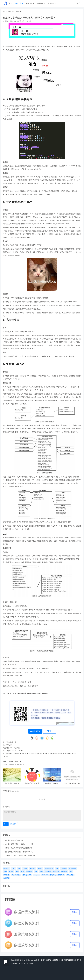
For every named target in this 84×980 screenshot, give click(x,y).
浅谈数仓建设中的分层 (16, 764)
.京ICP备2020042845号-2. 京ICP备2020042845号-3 (63, 960)
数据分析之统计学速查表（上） (12, 783)
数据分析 (30, 3)
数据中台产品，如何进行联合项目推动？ (32, 783)
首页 (11, 3)
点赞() (35, 731)
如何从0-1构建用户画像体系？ (15, 840)
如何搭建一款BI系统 (52, 783)
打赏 (49, 731)
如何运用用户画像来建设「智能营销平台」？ (20, 852)
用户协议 (22, 963)
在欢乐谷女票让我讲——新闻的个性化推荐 (19, 844)
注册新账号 (13, 824)
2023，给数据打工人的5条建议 (72, 783)
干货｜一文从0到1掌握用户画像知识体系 (18, 848)
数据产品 (19, 3)
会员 (79, 3)
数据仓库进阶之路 (15, 762)
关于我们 (14, 963)
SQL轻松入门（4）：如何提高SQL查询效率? (20, 856)
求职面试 (52, 3)
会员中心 (30, 963)
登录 (5, 824)
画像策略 (41, 3)
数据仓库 (19, 11)
